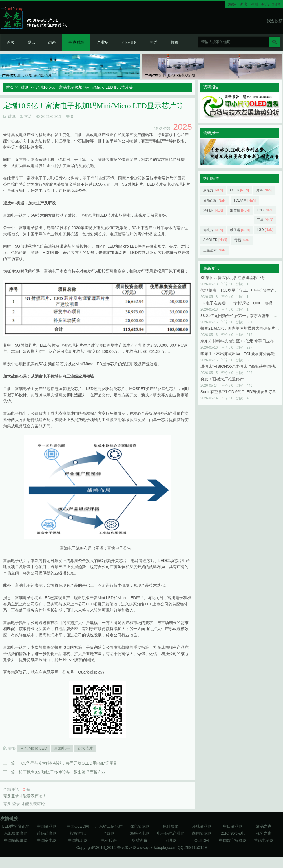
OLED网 (202, 840)
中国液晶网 (47, 826)
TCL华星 (245, 200)
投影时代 (78, 833)
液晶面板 (215, 200)
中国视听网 (78, 840)
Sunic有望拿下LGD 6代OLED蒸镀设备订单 (238, 392)
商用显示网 (202, 833)
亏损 (242, 240)
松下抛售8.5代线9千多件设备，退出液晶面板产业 (62, 772)
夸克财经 (76, 42)
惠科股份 (109, 840)
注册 (255, 4)
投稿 (174, 42)
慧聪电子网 (264, 840)
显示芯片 (85, 748)
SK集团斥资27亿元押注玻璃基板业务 (233, 278)
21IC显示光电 (233, 833)
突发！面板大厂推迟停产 (222, 379)
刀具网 (171, 840)
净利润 (213, 211)
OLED (239, 190)
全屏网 (109, 833)
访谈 (52, 42)
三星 (265, 220)
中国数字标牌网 (233, 840)
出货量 (240, 211)
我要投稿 (275, 21)
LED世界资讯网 (16, 826)
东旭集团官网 (16, 833)
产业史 (103, 42)
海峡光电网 (140, 833)
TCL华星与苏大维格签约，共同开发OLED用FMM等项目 (68, 763)
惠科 (264, 190)
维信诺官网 (47, 833)
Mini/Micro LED (34, 748)
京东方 (213, 190)
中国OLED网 (78, 826)
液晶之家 (264, 826)
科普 (154, 42)
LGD (265, 230)
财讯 (25, 87)
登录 (265, 4)
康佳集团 (171, 826)
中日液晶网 (233, 826)
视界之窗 (264, 833)
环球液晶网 (202, 826)
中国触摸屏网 (16, 840)
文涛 (28, 116)
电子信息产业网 (171, 833)
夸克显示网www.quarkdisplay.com (147, 847)
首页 (11, 42)
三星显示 (215, 250)
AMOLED (215, 240)
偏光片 (213, 230)
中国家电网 (47, 840)
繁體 (276, 4)
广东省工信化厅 (109, 826)
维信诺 (240, 230)
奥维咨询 (140, 840)
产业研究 (129, 42)
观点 (31, 42)
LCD (265, 210)
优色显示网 (140, 826)
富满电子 (62, 748)
